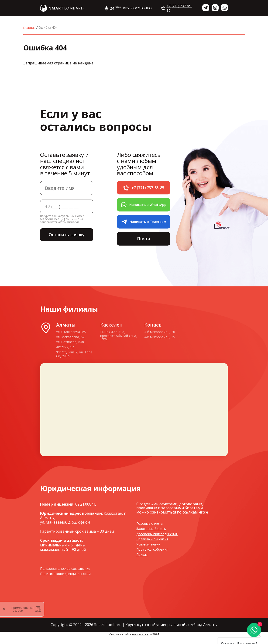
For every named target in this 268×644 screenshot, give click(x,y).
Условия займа (150, 551)
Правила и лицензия (155, 546)
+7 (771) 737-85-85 (176, 8)
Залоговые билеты (153, 535)
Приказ (143, 561)
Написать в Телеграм (144, 225)
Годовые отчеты (152, 530)
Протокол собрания (155, 556)
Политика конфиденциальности (70, 580)
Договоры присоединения (161, 540)
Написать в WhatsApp (144, 207)
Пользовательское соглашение (69, 575)
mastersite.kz (141, 641)
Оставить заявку (67, 235)
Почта (144, 244)
